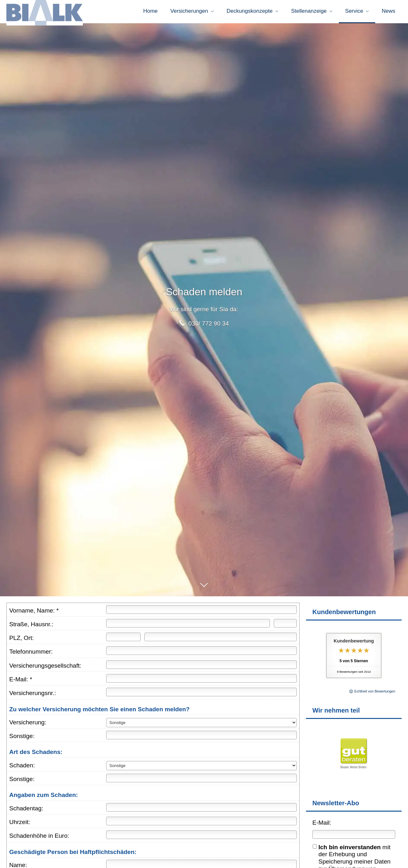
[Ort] (221, 639)
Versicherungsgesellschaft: (45, 668)
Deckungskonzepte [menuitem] (250, 12)
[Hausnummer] (285, 625)
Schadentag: (26, 811)
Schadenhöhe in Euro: (39, 838)
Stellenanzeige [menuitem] (309, 12)
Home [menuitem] (150, 12)
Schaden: (22, 768)
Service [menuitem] (354, 12)
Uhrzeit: (20, 824)
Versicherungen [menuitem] (189, 12)
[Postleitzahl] (123, 639)
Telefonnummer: (31, 654)
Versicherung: (28, 725)
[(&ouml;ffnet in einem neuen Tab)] (354, 780)
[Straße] (188, 625)
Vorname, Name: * (34, 613)
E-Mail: (322, 825)
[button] (204, 590)
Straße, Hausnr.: (31, 626)
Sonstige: (22, 738)
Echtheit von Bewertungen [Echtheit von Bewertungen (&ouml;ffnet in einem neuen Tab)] (375, 693)
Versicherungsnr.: (33, 695)
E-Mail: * (21, 681)
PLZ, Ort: (22, 640)
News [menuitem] (388, 12)
